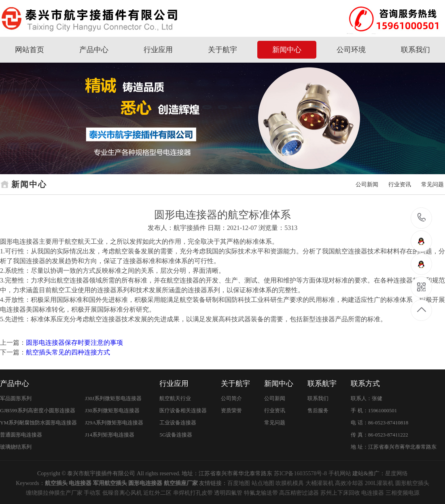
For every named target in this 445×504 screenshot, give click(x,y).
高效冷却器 (349, 483)
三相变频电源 (403, 493)
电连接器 (373, 493)
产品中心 (94, 50)
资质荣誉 (231, 410)
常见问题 (432, 185)
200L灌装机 (379, 483)
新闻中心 (287, 50)
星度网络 (396, 473)
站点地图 (263, 483)
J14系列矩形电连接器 (110, 435)
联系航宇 (322, 384)
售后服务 (318, 410)
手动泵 (92, 493)
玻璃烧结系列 (16, 447)
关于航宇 (222, 50)
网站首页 (30, 50)
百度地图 (239, 483)
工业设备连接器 (178, 423)
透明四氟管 (228, 493)
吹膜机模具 (290, 483)
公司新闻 (367, 185)
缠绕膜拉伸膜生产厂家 (54, 493)
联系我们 (415, 50)
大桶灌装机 (320, 483)
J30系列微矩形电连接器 (112, 410)
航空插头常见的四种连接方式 (68, 352)
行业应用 (158, 50)
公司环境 (351, 50)
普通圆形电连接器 (21, 435)
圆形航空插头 (412, 483)
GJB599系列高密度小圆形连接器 (38, 410)
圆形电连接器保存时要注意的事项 (74, 343)
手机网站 (340, 473)
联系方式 (365, 384)
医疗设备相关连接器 (183, 410)
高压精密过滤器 (299, 493)
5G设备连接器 (176, 435)
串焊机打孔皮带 (193, 493)
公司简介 (231, 398)
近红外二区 (157, 493)
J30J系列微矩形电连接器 (113, 398)
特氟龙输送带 (261, 493)
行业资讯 (400, 185)
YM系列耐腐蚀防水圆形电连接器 (38, 423)
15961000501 (422, 218)
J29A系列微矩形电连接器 (114, 423)
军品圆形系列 (16, 398)
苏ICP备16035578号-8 (300, 473)
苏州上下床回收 (340, 493)
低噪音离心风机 (122, 493)
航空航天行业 (175, 398)
